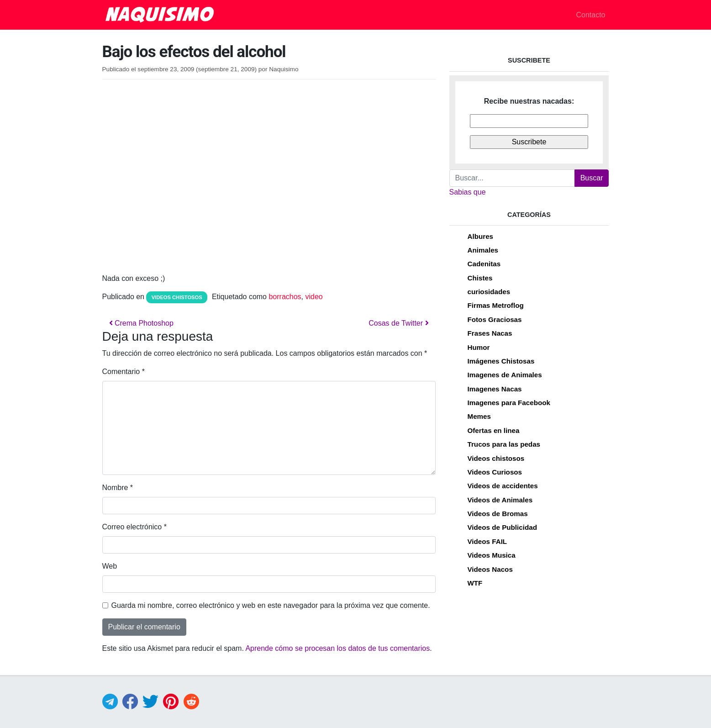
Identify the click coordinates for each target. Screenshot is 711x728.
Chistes (480, 278)
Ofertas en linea (494, 430)
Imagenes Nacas (495, 389)
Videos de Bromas (498, 514)
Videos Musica (492, 555)
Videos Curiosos (495, 472)
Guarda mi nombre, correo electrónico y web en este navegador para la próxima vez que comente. (271, 605)
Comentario (124, 372)
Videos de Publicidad (502, 527)
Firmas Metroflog (496, 305)
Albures (481, 236)
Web (110, 566)
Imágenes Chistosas (501, 361)
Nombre (118, 488)
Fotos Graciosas (495, 319)
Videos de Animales (500, 500)
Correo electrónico (134, 527)
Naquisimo (284, 69)
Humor (479, 347)
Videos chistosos (177, 297)
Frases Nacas (490, 333)
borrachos (285, 297)
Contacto (590, 15)
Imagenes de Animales (505, 375)
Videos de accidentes (503, 486)
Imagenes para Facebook (509, 403)
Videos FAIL (487, 541)
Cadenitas (484, 264)
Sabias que (468, 192)
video (314, 297)
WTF (475, 583)
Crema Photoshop (141, 323)
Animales (483, 250)
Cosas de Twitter (398, 323)
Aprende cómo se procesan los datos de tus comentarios (337, 648)
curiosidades (489, 292)
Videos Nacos (490, 569)
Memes (479, 416)
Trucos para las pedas (504, 444)
